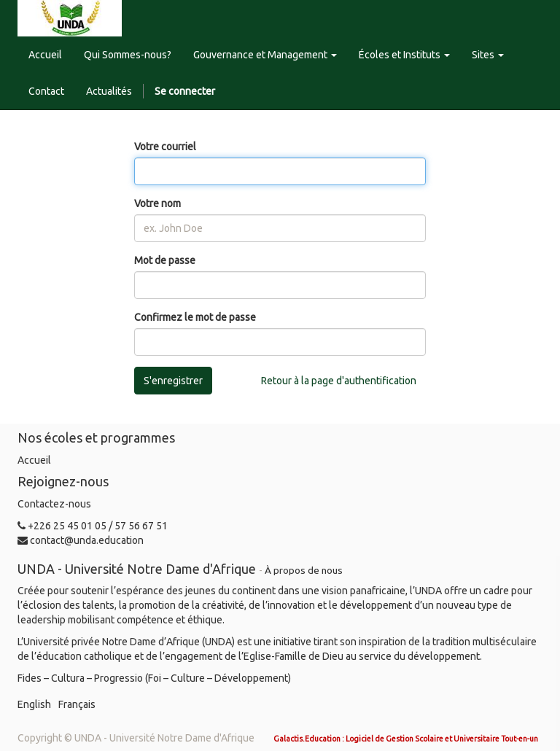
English (34, 704)
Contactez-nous (54, 504)
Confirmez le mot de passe (195, 317)
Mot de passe (165, 260)
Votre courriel (165, 147)
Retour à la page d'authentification (339, 381)
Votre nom (157, 203)
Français (77, 704)
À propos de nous (304, 570)
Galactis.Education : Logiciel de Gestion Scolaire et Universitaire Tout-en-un (406, 739)
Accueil (34, 460)
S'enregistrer (173, 381)
